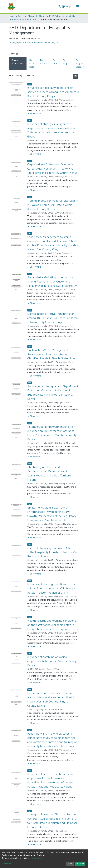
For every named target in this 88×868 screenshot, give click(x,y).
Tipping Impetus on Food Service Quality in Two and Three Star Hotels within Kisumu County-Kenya (53, 205)
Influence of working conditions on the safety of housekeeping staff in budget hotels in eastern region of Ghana (51, 588)
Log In (69, 6)
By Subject (66, 62)
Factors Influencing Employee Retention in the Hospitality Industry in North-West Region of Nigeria (53, 552)
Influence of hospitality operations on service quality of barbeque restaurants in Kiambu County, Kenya (53, 92)
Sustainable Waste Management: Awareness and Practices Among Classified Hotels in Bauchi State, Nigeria (52, 354)
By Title (55, 62)
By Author (43, 62)
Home (12, 16)
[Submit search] (59, 6)
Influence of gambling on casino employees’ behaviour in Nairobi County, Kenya (52, 661)
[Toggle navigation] (78, 6)
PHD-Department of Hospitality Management (26, 20)
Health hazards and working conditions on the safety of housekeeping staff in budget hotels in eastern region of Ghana (53, 625)
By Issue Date (32, 64)
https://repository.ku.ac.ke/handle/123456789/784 (34, 43)
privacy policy (36, 858)
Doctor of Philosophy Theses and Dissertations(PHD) (32, 16)
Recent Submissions (18, 62)
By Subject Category (80, 64)
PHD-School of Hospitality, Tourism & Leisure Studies (63, 16)
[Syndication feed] (76, 76)
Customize (6, 864)
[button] (63, 6)
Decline (70, 864)
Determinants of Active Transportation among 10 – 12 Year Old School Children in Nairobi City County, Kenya (53, 318)
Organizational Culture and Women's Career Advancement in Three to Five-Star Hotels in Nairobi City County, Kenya (52, 169)
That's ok (80, 864)
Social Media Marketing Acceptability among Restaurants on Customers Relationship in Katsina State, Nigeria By (52, 282)
